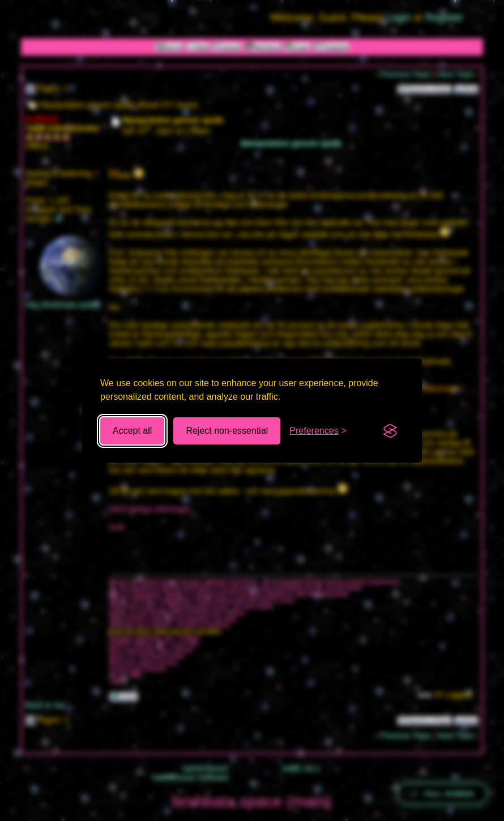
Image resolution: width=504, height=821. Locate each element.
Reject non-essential (227, 431)
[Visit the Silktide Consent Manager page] (390, 431)
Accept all (132, 431)
